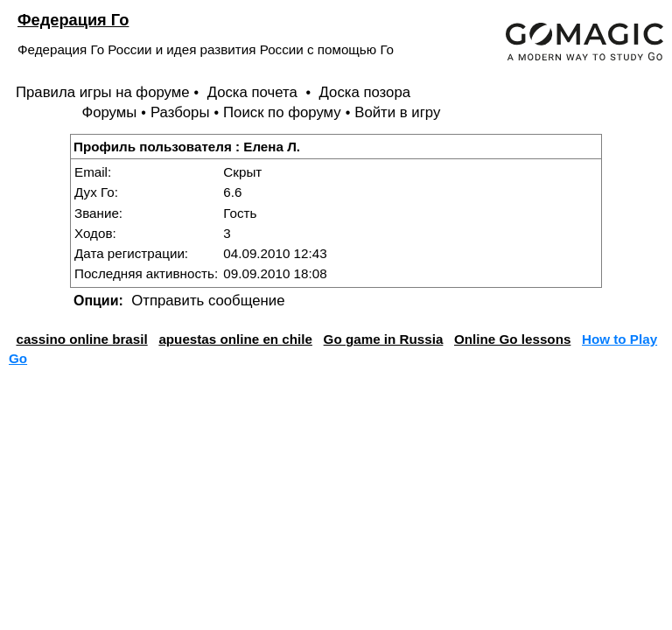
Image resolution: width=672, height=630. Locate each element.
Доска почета (255, 92)
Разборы (180, 112)
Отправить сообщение (208, 301)
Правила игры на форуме (103, 92)
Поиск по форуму (282, 112)
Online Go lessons (512, 339)
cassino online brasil (81, 339)
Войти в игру (397, 112)
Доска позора (365, 92)
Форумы (109, 112)
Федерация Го (73, 20)
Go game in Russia (384, 339)
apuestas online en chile (235, 339)
